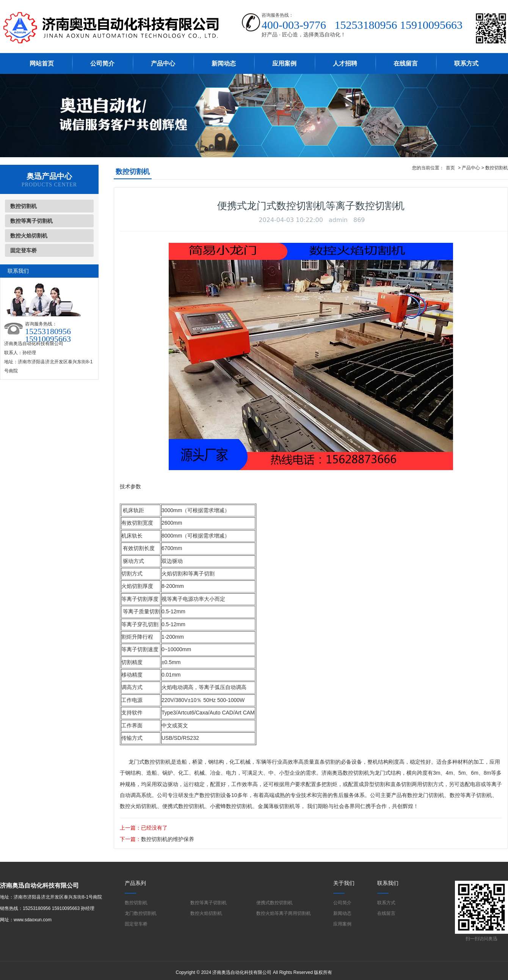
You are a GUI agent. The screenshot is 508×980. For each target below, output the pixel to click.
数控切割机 (24, 206)
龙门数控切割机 (141, 913)
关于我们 (344, 883)
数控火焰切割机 (29, 236)
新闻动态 (224, 63)
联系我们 (388, 883)
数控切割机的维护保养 (168, 839)
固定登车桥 (24, 250)
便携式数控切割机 (183, 806)
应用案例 (284, 63)
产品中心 (163, 63)
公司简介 (102, 63)
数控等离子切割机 (31, 221)
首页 (450, 168)
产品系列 (135, 883)
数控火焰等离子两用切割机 (284, 913)
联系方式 (466, 63)
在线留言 (406, 63)
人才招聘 (345, 63)
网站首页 (42, 63)
